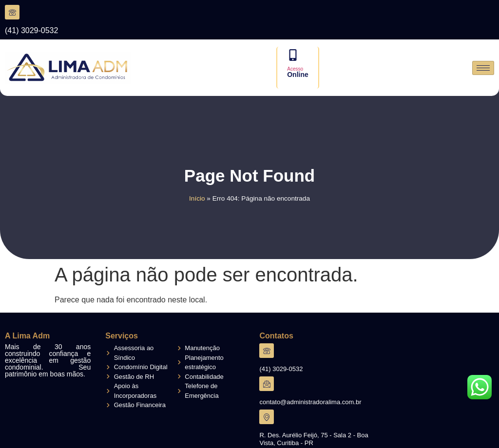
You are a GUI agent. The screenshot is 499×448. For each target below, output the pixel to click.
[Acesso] (293, 55)
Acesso (295, 69)
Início (197, 198)
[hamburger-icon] (483, 68)
